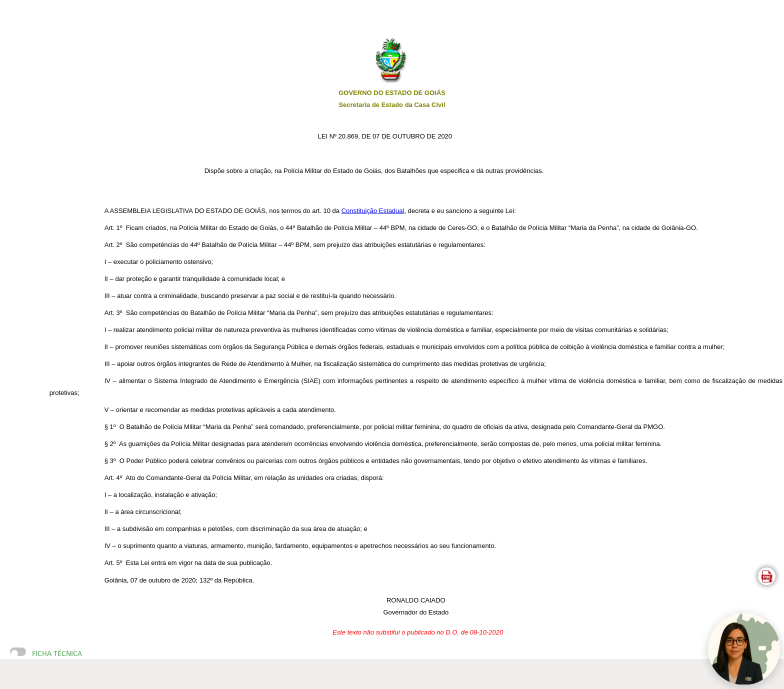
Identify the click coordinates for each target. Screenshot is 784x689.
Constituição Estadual (373, 211)
